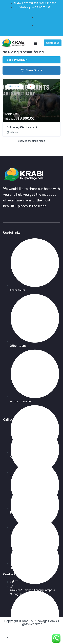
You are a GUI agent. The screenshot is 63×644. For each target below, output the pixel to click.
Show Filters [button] (32, 70)
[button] (35, 43)
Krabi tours (11, 114)
